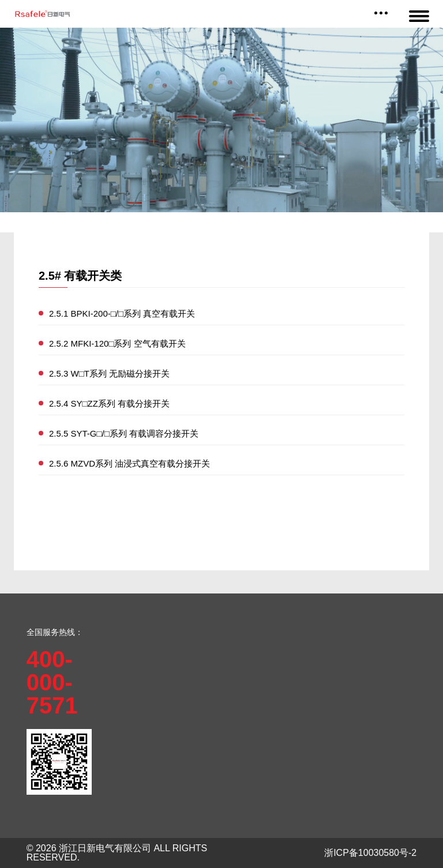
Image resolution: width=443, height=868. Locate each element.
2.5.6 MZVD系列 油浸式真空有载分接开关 (129, 463)
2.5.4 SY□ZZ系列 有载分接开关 (109, 403)
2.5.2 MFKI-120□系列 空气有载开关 (117, 343)
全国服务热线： (55, 632)
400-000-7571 (52, 682)
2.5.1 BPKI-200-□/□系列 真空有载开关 (122, 313)
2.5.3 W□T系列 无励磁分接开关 (109, 373)
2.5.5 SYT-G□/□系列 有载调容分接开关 (124, 433)
